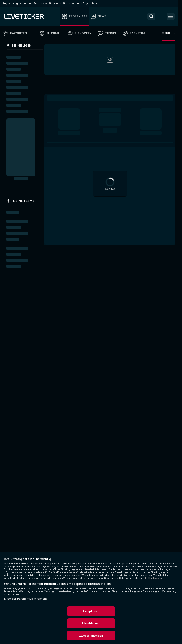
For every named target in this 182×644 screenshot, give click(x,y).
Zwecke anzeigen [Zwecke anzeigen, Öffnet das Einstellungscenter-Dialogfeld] (91, 636)
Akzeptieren (91, 611)
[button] (151, 16)
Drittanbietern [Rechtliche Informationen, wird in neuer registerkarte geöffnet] (153, 578)
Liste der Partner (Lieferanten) (25, 599)
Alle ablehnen (91, 623)
